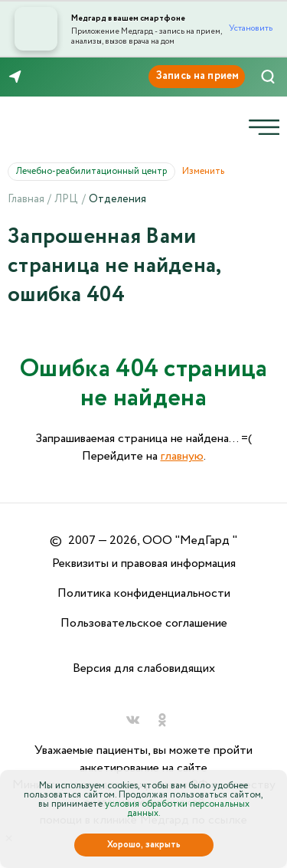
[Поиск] (268, 77)
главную (182, 456)
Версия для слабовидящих (144, 668)
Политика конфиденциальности (144, 593)
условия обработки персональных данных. (177, 809)
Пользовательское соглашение (144, 623)
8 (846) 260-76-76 (60, 77)
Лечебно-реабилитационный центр (96, 171)
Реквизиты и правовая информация (144, 563)
